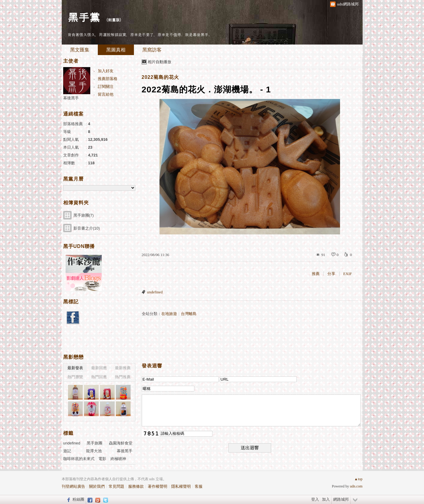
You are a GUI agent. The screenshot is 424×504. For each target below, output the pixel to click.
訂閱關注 (106, 87)
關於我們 (97, 486)
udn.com (356, 486)
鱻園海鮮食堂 (121, 443)
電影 (102, 459)
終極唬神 (118, 459)
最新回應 (99, 368)
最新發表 (75, 368)
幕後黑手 (71, 98)
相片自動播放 (159, 62)
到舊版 (114, 20)
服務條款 (136, 486)
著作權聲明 (158, 486)
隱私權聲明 (181, 486)
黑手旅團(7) (84, 215)
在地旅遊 (169, 314)
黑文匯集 (80, 50)
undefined (155, 292)
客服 (199, 486)
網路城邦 (341, 499)
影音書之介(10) (87, 228)
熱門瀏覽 (75, 377)
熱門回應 (99, 377)
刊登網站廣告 (73, 486)
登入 (315, 499)
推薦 (316, 274)
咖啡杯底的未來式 (79, 459)
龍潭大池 (94, 451)
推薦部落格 (108, 79)
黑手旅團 (94, 443)
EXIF (348, 274)
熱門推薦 (123, 377)
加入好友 (106, 71)
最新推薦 (123, 368)
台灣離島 (189, 314)
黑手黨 (84, 17)
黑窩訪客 (152, 50)
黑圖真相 (116, 50)
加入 (326, 499)
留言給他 (106, 94)
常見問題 (116, 486)
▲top (358, 479)
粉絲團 (78, 499)
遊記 (67, 451)
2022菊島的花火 (161, 77)
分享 (331, 274)
